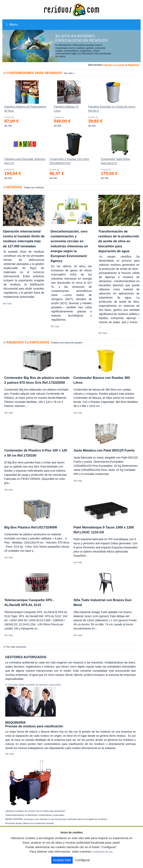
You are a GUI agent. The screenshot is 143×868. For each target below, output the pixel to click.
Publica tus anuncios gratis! (67, 343)
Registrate (133, 65)
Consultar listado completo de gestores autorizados (34, 685)
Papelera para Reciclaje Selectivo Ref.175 (25, 161)
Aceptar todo (62, 860)
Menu (12, 25)
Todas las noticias (34, 188)
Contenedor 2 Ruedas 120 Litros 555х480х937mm (69, 161)
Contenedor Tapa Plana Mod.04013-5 (115, 161)
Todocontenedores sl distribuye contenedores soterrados (35, 815)
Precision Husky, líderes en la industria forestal (29, 823)
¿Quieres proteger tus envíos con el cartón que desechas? (35, 811)
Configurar (83, 860)
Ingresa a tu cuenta (114, 65)
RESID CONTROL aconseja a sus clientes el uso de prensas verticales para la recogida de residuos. (56, 819)
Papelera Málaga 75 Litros (66, 109)
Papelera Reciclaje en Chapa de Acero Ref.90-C (112, 109)
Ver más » (69, 73)
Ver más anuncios (16, 647)
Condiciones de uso (102, 852)
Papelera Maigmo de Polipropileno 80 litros (25, 109)
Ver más (7, 304)
